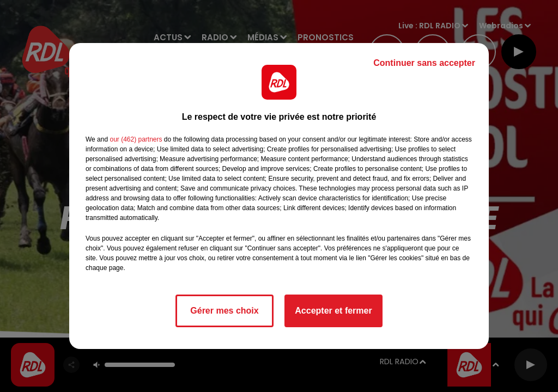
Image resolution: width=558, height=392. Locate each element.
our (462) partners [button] (136, 139)
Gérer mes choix (224, 311)
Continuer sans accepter (424, 63)
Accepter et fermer (333, 311)
